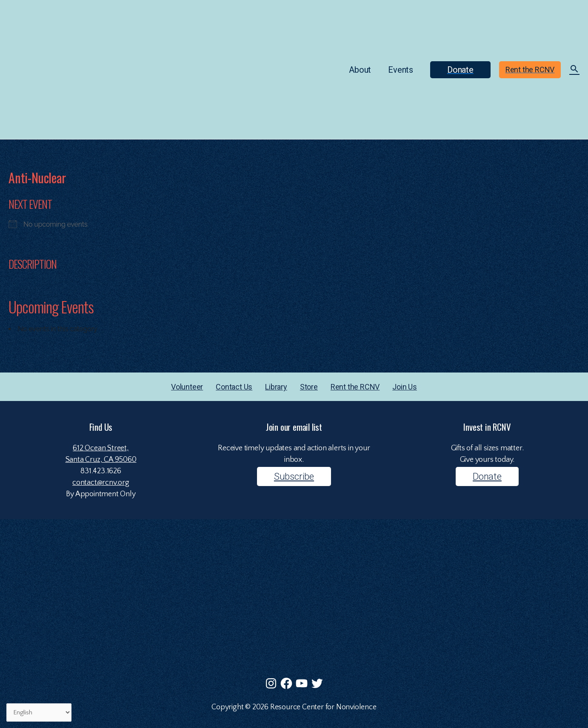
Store (309, 387)
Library (276, 387)
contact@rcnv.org (101, 483)
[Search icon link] (574, 70)
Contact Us (234, 387)
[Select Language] (39, 713)
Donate (487, 476)
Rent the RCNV (355, 387)
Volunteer (187, 387)
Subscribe (294, 476)
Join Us (405, 387)
